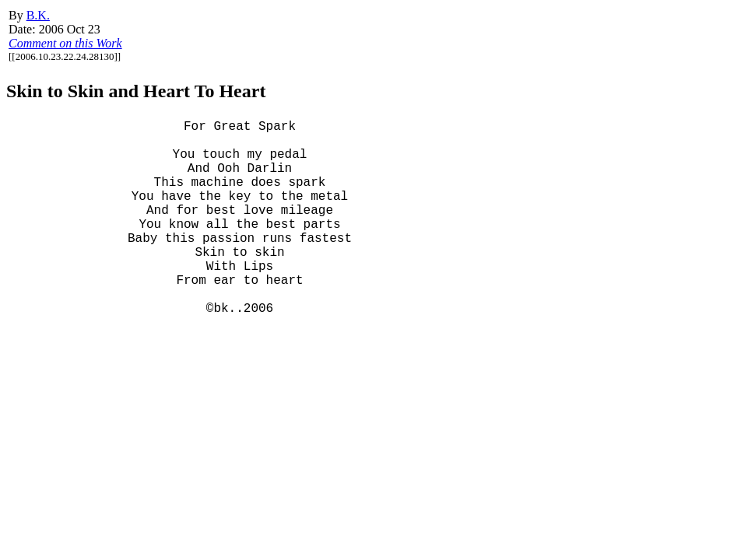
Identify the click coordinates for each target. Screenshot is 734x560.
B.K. (38, 15)
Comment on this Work (65, 43)
